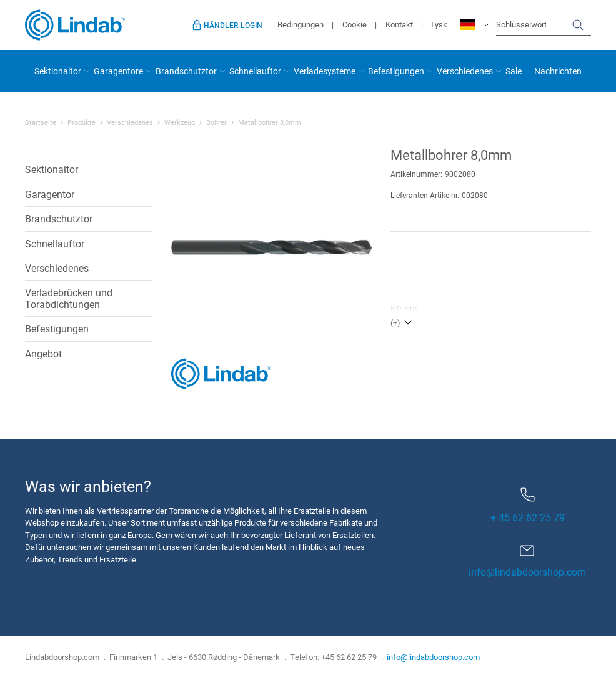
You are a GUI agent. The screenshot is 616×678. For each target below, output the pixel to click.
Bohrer (216, 122)
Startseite (41, 122)
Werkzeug (180, 122)
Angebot (43, 353)
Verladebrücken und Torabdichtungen (69, 298)
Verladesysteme (325, 71)
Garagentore (118, 71)
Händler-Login (233, 25)
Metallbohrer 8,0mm (270, 122)
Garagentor (50, 194)
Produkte (82, 122)
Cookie (355, 24)
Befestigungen (396, 71)
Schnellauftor (255, 71)
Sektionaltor (58, 71)
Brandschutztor (186, 71)
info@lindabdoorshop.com (527, 571)
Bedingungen (301, 24)
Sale (514, 71)
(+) (395, 322)
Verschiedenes (465, 71)
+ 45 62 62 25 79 (528, 506)
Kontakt (399, 24)
